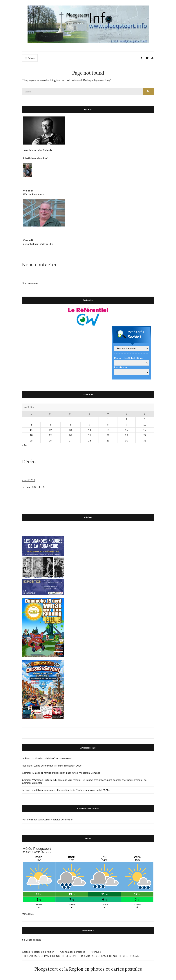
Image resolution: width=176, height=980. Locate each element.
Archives (96, 951)
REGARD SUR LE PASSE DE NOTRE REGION (50, 956)
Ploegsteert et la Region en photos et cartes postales (88, 969)
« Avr (25, 445)
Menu (30, 58)
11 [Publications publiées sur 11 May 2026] (31, 430)
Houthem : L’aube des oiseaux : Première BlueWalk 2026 (52, 765)
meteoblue (28, 914)
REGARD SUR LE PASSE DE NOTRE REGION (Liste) (111, 956)
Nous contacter (30, 283)
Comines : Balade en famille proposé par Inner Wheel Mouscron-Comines (61, 773)
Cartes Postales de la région (58, 819)
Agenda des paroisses (72, 951)
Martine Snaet (30, 819)
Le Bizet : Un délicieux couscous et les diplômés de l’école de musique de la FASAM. (66, 790)
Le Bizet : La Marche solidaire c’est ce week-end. (47, 758)
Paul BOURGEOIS (35, 487)
